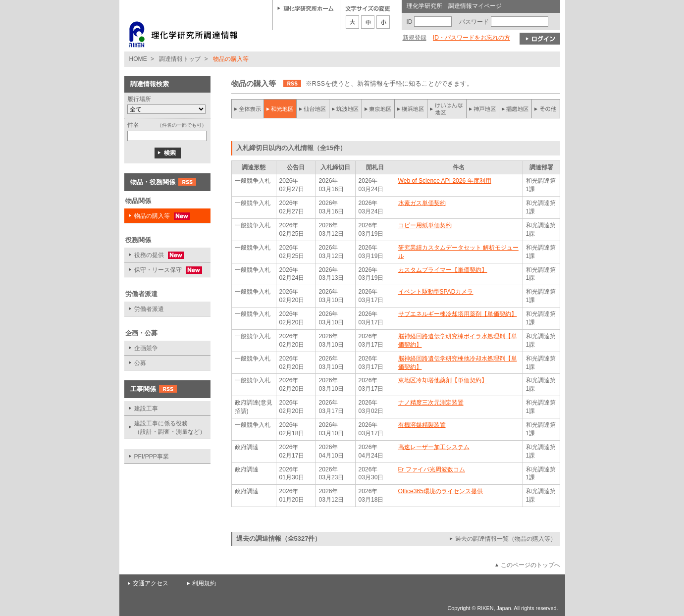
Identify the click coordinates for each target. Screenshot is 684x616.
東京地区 (378, 109)
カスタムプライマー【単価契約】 (443, 270)
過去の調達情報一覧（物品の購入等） (506, 539)
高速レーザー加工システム (434, 447)
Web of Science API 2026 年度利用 (445, 181)
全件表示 (248, 109)
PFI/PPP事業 (152, 457)
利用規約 (204, 583)
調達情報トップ (180, 59)
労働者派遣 (149, 309)
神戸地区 (482, 109)
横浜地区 (411, 109)
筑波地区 (346, 109)
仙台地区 (313, 109)
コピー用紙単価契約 (425, 225)
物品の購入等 (157, 216)
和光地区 (280, 109)
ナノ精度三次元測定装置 (431, 403)
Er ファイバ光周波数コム (432, 469)
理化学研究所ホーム (306, 8)
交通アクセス (151, 583)
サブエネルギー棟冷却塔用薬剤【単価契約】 (458, 314)
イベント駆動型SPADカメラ (436, 292)
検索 (168, 153)
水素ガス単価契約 (422, 203)
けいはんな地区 (447, 109)
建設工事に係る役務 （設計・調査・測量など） (170, 428)
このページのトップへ (530, 565)
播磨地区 (515, 109)
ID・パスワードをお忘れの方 (472, 38)
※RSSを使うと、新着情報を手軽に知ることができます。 (390, 83)
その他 (546, 109)
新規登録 (415, 38)
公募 (140, 363)
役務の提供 (154, 255)
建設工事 (146, 409)
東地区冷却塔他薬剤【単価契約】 (443, 380)
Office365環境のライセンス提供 (441, 491)
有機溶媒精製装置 (422, 425)
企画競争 (146, 348)
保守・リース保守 (163, 270)
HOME (138, 59)
